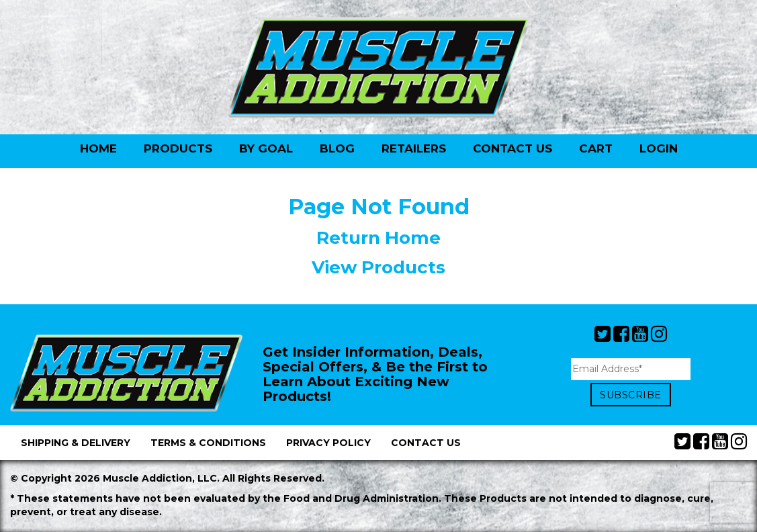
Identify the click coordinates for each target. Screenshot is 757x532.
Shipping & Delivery (76, 443)
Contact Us (513, 148)
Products (178, 148)
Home (98, 148)
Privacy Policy (328, 443)
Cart (596, 148)
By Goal (266, 148)
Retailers (414, 148)
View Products (378, 267)
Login (659, 148)
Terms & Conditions (208, 443)
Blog (337, 148)
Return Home (378, 238)
